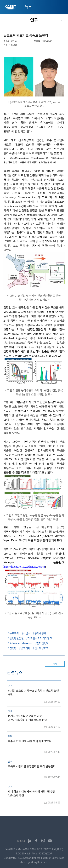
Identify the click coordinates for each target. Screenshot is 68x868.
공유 (60, 20)
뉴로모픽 (14, 633)
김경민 (13, 648)
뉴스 (28, 7)
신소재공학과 (42, 648)
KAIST (11, 8)
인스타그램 (43, 841)
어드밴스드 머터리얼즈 (40, 638)
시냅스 (27, 633)
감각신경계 (43, 643)
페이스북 (36, 841)
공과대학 (25, 648)
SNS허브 (21, 841)
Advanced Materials (21, 643)
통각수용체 (40, 633)
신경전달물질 (16, 638)
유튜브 (50, 841)
